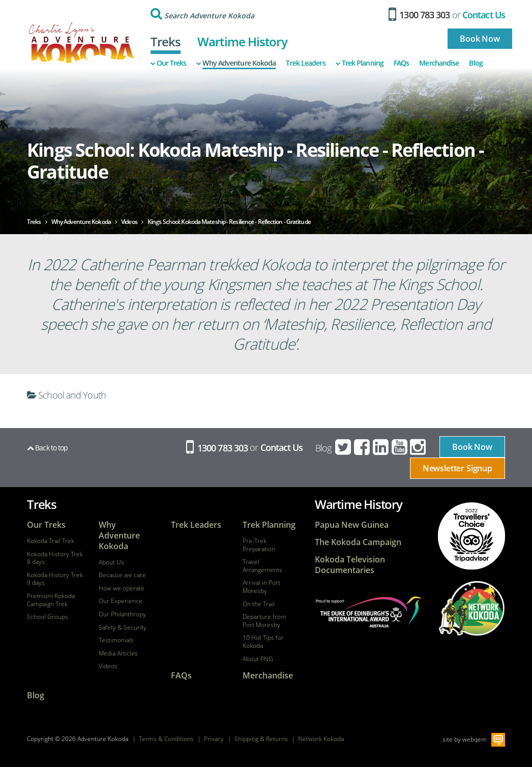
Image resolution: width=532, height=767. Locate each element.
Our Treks (169, 63)
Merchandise (439, 63)
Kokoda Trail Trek (51, 541)
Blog (476, 63)
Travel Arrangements (262, 566)
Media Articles (118, 654)
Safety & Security (123, 628)
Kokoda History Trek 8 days (55, 558)
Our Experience (121, 601)
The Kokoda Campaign (358, 542)
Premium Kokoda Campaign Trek (51, 600)
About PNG (258, 659)
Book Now (480, 39)
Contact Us (484, 15)
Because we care (122, 575)
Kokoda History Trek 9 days (55, 579)
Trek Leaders (305, 63)
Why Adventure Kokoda (236, 63)
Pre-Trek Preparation (259, 545)
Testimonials (116, 640)
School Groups (48, 617)
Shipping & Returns (261, 739)
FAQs (401, 63)
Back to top (47, 448)
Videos (108, 666)
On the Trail (259, 604)
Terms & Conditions (166, 739)
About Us (111, 562)
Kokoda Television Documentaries (350, 565)
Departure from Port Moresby (264, 621)
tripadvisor (471, 536)
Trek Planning (360, 63)
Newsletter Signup (457, 468)
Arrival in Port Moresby (261, 587)
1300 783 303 (419, 15)
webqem (475, 739)
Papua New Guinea (352, 525)
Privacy (214, 739)
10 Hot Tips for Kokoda (263, 642)
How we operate (122, 588)
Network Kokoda (321, 739)
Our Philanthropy (122, 614)
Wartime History (242, 41)
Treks (166, 41)
